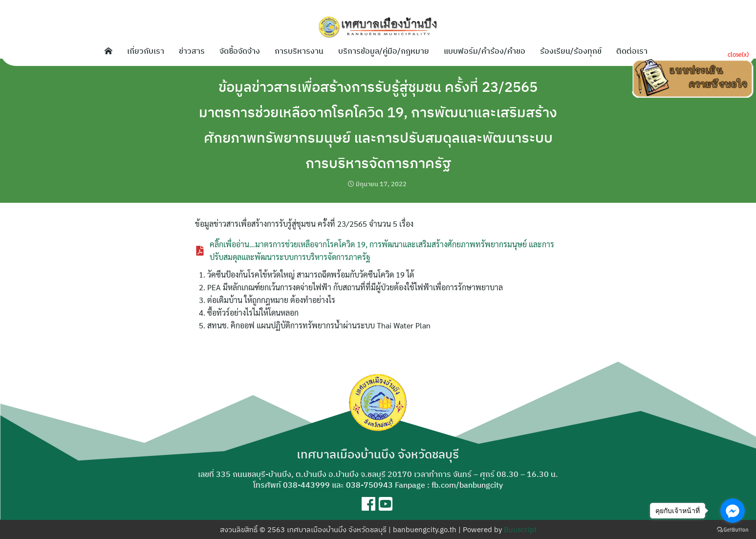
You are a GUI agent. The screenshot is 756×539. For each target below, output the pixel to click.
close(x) (738, 54)
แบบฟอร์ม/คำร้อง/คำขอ (485, 51)
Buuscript (520, 529)
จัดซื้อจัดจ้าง (240, 51)
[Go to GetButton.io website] (733, 529)
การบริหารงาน (299, 51)
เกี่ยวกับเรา (146, 51)
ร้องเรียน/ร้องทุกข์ (571, 51)
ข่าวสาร (192, 51)
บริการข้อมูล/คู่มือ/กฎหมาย (384, 51)
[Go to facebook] (733, 511)
